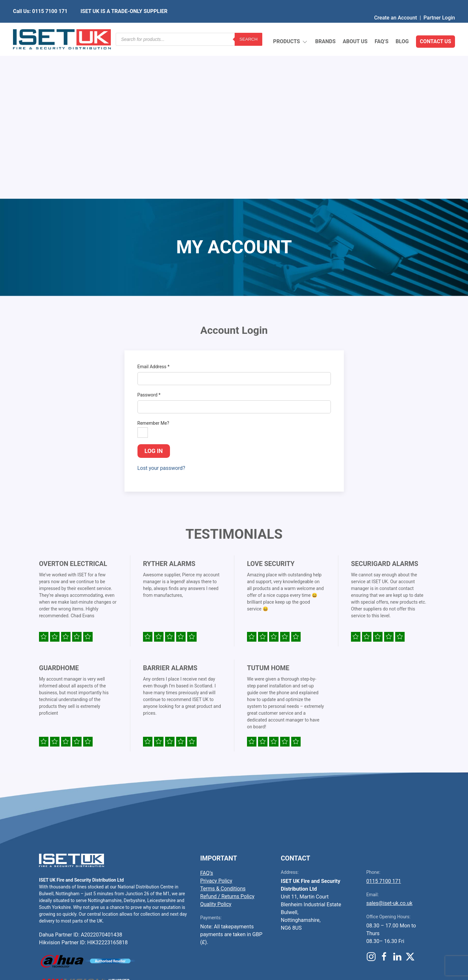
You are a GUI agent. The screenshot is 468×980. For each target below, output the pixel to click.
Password (149, 242)
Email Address (154, 213)
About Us (355, 27)
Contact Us (435, 27)
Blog (402, 27)
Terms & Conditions (223, 735)
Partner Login (439, 5)
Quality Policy (216, 751)
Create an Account (396, 5)
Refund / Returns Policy (227, 743)
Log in (154, 298)
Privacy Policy (216, 728)
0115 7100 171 (384, 728)
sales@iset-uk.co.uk (389, 750)
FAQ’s (382, 27)
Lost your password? (161, 315)
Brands (325, 27)
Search (249, 27)
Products (290, 28)
